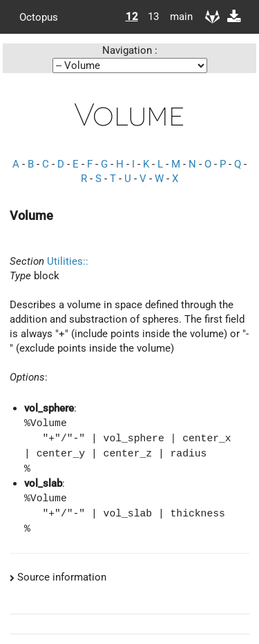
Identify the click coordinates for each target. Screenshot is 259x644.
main (176, 17)
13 (153, 17)
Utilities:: (68, 261)
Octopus (39, 17)
